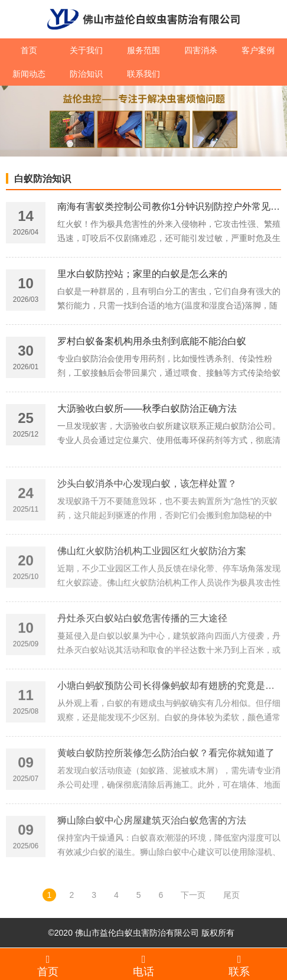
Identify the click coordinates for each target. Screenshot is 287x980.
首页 (29, 50)
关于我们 (86, 50)
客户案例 (258, 50)
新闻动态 (29, 74)
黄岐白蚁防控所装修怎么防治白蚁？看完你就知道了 (166, 788)
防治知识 (86, 74)
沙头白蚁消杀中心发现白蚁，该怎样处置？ (147, 518)
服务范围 (143, 50)
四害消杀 (201, 50)
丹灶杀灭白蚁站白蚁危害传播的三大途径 (142, 653)
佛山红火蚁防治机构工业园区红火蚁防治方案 (152, 586)
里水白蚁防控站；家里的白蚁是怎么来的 (142, 277)
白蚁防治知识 (43, 179)
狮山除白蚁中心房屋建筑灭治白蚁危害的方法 (152, 855)
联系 (239, 965)
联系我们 (143, 74)
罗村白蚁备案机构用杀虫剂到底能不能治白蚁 (152, 344)
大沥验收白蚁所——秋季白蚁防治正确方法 (147, 411)
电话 (143, 965)
